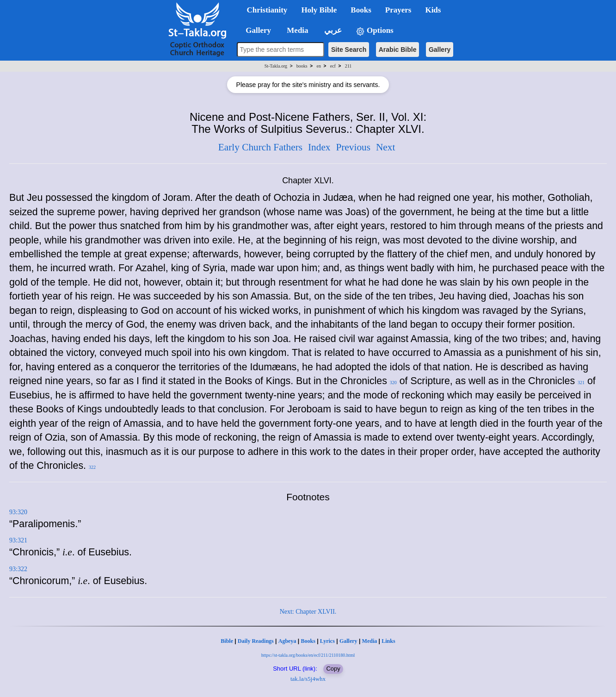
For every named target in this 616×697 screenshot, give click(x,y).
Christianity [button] (267, 10)
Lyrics (327, 641)
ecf (333, 66)
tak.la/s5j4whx (308, 679)
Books (308, 641)
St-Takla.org (276, 66)
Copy (333, 669)
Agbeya (287, 641)
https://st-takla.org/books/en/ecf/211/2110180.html (308, 655)
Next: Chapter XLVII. (308, 612)
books (302, 66)
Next (385, 147)
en (318, 66)
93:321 (18, 540)
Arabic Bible (398, 50)
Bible (227, 641)
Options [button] (375, 31)
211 (348, 66)
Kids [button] (433, 10)
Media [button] (297, 30)
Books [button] (361, 10)
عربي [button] (332, 30)
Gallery (440, 50)
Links (388, 641)
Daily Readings (256, 641)
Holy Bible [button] (319, 10)
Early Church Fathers (260, 147)
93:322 (18, 569)
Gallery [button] (256, 30)
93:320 (18, 512)
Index (319, 147)
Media (370, 641)
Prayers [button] (398, 10)
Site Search (349, 50)
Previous (353, 147)
